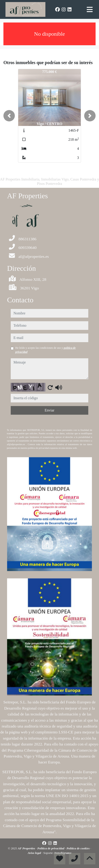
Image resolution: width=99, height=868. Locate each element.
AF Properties (27, 848)
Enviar (50, 410)
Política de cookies (78, 848)
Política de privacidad (51, 848)
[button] (9, 116)
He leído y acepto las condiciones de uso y (46, 350)
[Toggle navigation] (90, 10)
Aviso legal (35, 853)
